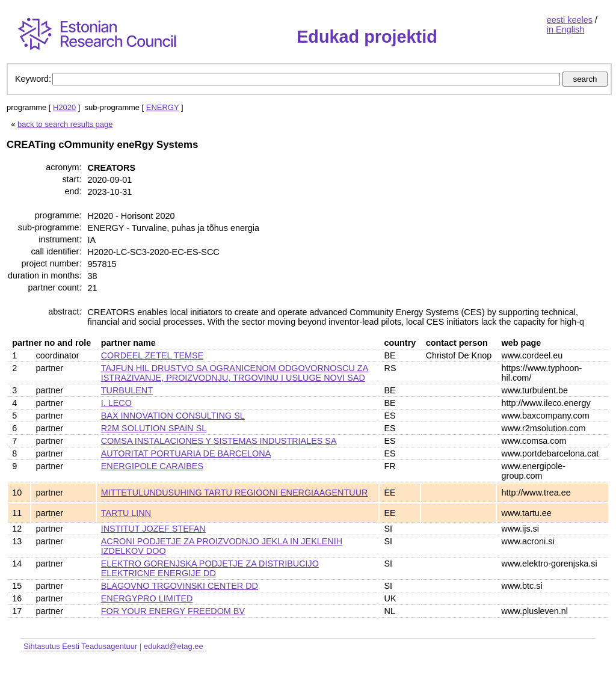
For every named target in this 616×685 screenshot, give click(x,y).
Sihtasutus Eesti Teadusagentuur (80, 646)
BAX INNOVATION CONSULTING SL (173, 416)
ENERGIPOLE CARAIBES (152, 466)
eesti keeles (570, 20)
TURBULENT (127, 390)
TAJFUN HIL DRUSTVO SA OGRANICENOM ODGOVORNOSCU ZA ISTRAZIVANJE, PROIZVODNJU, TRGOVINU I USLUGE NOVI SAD (235, 373)
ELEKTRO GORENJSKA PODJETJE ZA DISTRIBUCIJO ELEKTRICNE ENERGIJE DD (210, 568)
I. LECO (116, 403)
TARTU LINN (126, 513)
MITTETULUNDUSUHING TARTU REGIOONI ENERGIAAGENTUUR (235, 493)
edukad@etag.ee (174, 646)
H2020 (64, 107)
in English (565, 29)
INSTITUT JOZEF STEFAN (153, 529)
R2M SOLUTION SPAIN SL (154, 428)
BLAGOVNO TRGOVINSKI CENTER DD (180, 586)
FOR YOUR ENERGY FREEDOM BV (173, 611)
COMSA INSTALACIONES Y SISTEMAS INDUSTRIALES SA (219, 441)
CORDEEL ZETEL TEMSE (152, 355)
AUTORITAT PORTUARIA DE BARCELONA (186, 453)
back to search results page (65, 124)
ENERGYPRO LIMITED (147, 598)
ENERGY (162, 107)
